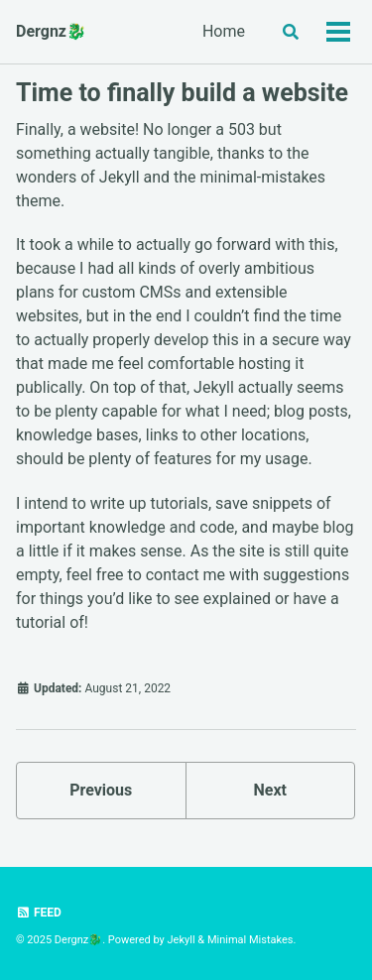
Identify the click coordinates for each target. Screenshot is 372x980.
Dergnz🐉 (51, 31)
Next (270, 790)
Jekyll (182, 940)
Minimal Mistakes (250, 940)
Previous (101, 790)
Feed (39, 913)
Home (224, 31)
